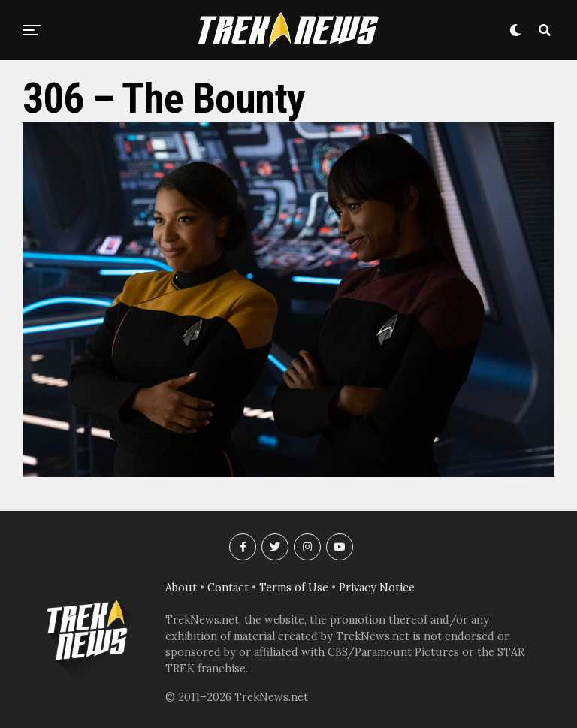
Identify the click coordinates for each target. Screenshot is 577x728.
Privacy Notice (377, 588)
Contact (228, 588)
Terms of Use (294, 588)
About (181, 588)
